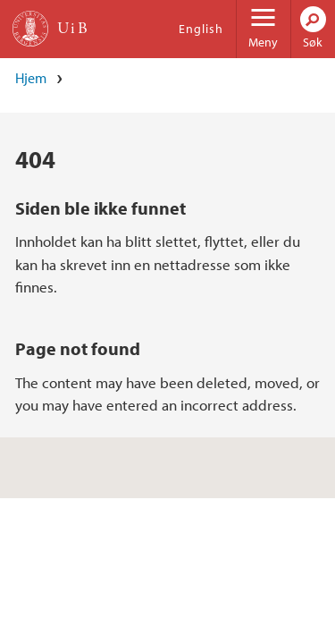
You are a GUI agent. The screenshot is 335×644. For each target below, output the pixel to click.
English (201, 29)
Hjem (31, 78)
